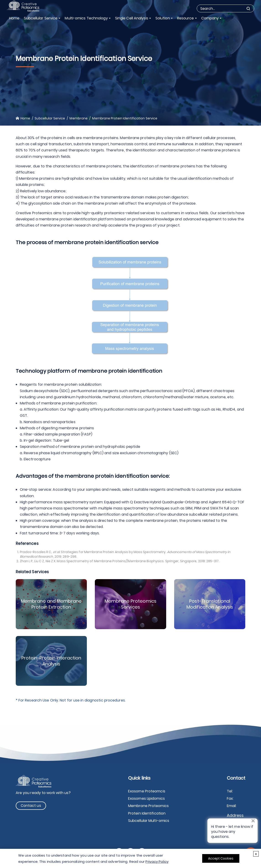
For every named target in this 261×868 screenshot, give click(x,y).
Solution (163, 18)
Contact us (31, 806)
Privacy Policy (157, 861)
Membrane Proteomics (148, 806)
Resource (186, 18)
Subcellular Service (41, 18)
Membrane (79, 118)
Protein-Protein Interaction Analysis (51, 661)
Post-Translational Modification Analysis (210, 604)
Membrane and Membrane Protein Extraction (51, 604)
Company (210, 18)
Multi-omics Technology (86, 18)
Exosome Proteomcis (147, 791)
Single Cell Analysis (132, 18)
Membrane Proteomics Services (130, 604)
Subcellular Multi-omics (149, 821)
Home (14, 18)
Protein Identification (147, 813)
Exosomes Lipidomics (146, 798)
